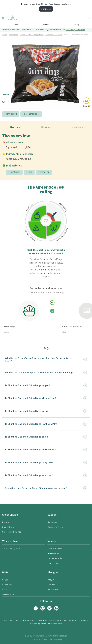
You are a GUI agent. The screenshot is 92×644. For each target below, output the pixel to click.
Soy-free (51, 585)
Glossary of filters (55, 527)
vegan (29, 172)
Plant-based (11, 114)
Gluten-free (7, 585)
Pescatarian (14, 172)
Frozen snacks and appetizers (32, 35)
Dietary (76, 25)
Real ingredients (31, 114)
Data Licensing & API (11, 549)
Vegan (5, 580)
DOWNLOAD (46, 9)
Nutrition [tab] (46, 127)
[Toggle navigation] (4, 18)
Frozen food (13, 35)
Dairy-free (52, 580)
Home (4, 35)
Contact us (52, 522)
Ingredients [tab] (77, 127)
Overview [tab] (15, 127)
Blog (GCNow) (8, 527)
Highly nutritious (54, 554)
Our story (6, 522)
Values (46, 25)
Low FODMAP (8, 595)
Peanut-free (53, 590)
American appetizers (54, 35)
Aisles (16, 25)
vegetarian (44, 172)
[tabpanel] (46, 154)
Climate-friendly (55, 549)
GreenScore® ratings (12, 532)
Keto (4, 590)
